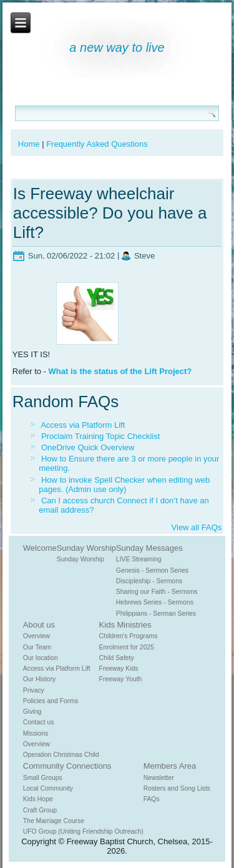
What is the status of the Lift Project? (121, 371)
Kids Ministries (125, 625)
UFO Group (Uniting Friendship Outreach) (83, 831)
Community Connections (67, 766)
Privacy (34, 690)
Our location (41, 658)
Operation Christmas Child (61, 755)
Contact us (39, 722)
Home (29, 144)
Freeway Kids (119, 668)
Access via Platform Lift (83, 425)
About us (39, 625)
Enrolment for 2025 (127, 647)
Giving (32, 712)
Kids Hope (38, 799)
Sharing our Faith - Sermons (157, 592)
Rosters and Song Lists (177, 788)
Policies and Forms (51, 701)
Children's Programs (129, 636)
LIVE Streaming (139, 559)
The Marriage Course (54, 821)
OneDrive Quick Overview (88, 447)
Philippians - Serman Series (156, 614)
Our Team (37, 647)
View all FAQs (197, 527)
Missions (36, 733)
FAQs (152, 799)
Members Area (170, 766)
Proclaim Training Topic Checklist (101, 436)
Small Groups (43, 778)
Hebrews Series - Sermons (155, 602)
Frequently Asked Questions (97, 144)
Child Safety (117, 658)
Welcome (40, 548)
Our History (40, 679)
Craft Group (40, 810)
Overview (37, 636)
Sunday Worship (86, 548)
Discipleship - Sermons (149, 581)
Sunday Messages (149, 548)
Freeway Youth (121, 679)
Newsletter (159, 778)
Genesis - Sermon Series (152, 570)
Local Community (48, 788)
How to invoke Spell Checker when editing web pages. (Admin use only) (124, 485)
